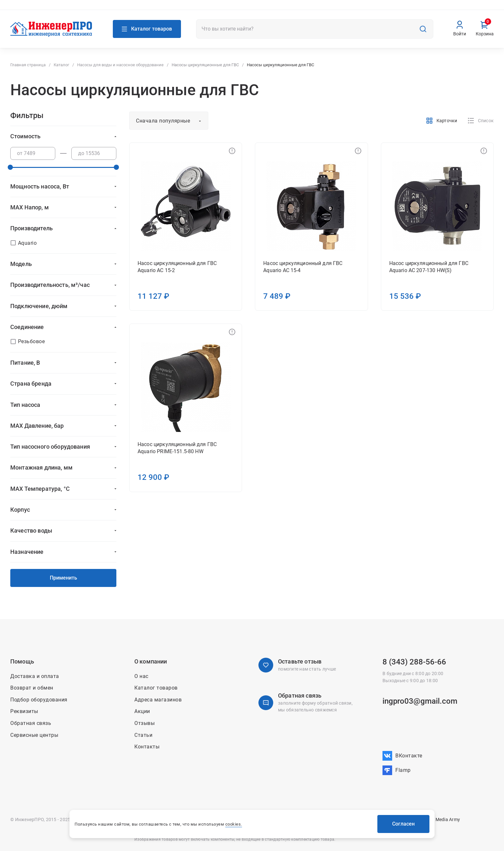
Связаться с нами (107, 9)
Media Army (448, 819)
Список (481, 121)
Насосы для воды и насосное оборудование (120, 65)
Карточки (441, 121)
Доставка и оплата (402, 9)
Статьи (143, 735)
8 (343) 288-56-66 (414, 662)
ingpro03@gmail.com (420, 701)
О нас (321, 9)
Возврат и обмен (448, 9)
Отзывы (144, 723)
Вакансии (483, 9)
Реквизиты (24, 711)
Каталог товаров (156, 688)
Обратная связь (31, 723)
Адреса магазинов (37, 9)
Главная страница (28, 65)
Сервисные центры (34, 735)
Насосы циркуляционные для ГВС (205, 65)
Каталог (61, 65)
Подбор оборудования (39, 700)
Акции (340, 9)
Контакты (364, 9)
